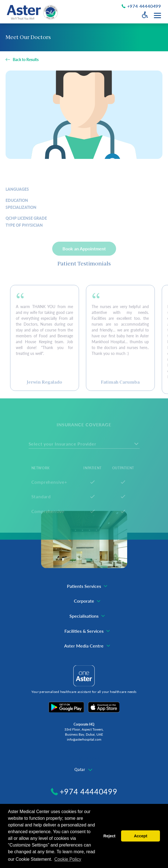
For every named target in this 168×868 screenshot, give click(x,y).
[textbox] (84, 770)
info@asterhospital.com (84, 739)
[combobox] (84, 770)
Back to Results (26, 60)
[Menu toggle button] (157, 15)
